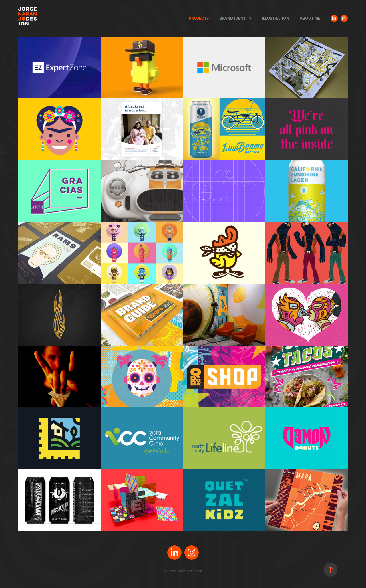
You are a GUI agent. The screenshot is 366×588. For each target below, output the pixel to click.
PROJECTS (199, 18)
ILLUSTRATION (276, 18)
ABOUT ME (310, 18)
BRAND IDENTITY (235, 18)
